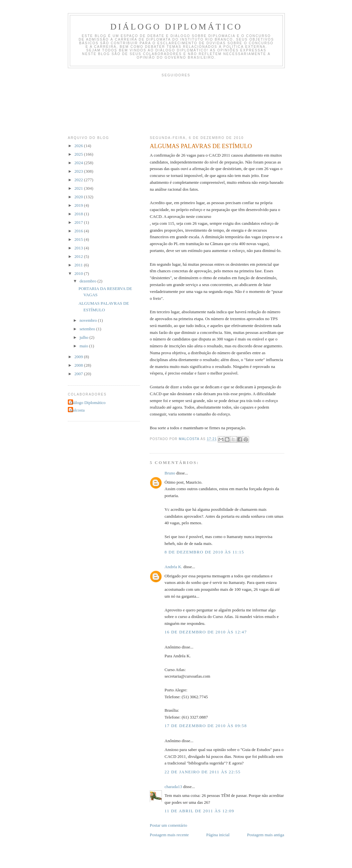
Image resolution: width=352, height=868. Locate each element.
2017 (79, 222)
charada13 (173, 787)
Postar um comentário (168, 825)
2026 (79, 146)
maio (84, 346)
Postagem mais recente (169, 835)
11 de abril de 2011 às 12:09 (199, 811)
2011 (79, 265)
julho (85, 337)
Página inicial (218, 835)
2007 (79, 374)
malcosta (77, 410)
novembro (89, 320)
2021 (79, 188)
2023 (79, 171)
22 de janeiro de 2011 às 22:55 (203, 772)
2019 (79, 205)
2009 (79, 357)
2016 (79, 231)
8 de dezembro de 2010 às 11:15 (204, 552)
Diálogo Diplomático (176, 27)
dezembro (89, 281)
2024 (79, 163)
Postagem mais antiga (266, 835)
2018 (79, 214)
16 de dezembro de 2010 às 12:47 (206, 632)
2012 (79, 256)
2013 (79, 248)
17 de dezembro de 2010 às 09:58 (206, 726)
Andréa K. (173, 567)
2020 (79, 197)
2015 (79, 239)
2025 (79, 154)
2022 (79, 180)
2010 (79, 273)
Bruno (170, 473)
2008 (79, 365)
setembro (88, 329)
